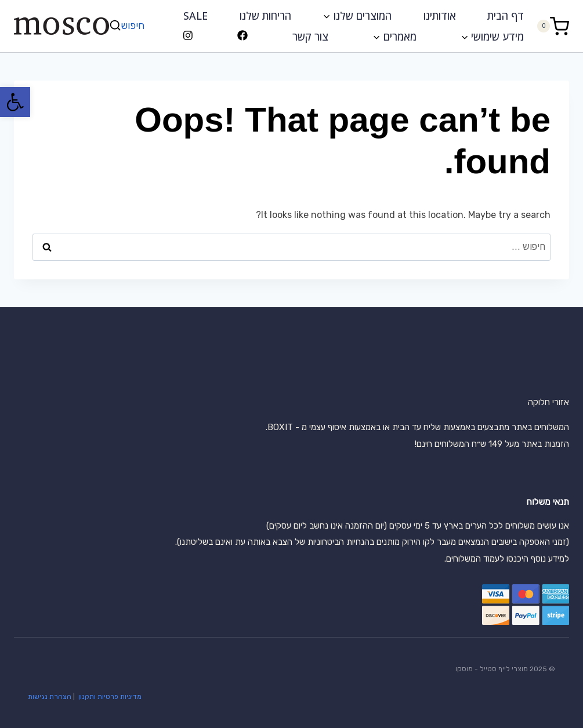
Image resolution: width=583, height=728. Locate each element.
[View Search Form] (128, 26)
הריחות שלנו (265, 16)
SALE (195, 16)
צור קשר (310, 37)
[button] (15, 102)
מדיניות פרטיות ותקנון (109, 697)
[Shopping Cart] (553, 26)
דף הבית (506, 16)
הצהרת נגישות (50, 697)
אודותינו (440, 16)
